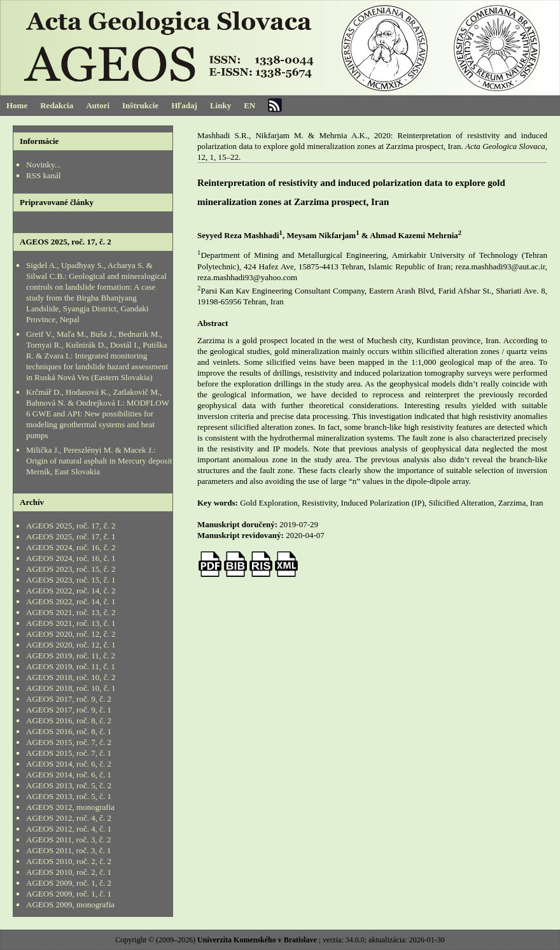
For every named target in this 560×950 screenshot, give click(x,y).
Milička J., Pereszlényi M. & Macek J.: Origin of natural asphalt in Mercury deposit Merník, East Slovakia (99, 461)
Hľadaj (184, 105)
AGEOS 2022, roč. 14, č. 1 (71, 601)
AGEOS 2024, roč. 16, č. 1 (71, 558)
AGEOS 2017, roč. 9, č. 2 (69, 699)
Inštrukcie (140, 105)
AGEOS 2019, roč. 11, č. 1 (71, 666)
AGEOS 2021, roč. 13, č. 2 (71, 612)
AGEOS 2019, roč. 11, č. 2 (71, 656)
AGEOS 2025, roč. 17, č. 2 (71, 526)
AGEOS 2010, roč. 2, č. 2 (69, 861)
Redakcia (57, 105)
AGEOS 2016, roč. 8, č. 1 (69, 731)
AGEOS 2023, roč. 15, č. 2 (71, 569)
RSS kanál (44, 175)
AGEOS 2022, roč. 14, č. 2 (71, 591)
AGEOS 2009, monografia (70, 904)
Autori (98, 105)
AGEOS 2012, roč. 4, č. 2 (69, 818)
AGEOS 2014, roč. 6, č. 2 (69, 764)
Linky (220, 105)
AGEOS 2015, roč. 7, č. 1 (69, 753)
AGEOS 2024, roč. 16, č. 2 (71, 547)
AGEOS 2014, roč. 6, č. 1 (69, 775)
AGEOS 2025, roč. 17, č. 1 (71, 536)
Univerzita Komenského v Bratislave (257, 940)
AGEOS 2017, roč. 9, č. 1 (69, 710)
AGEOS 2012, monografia (70, 807)
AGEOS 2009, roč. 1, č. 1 (69, 894)
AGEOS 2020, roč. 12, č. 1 (71, 645)
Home (17, 105)
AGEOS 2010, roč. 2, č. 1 (69, 872)
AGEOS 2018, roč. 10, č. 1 (71, 688)
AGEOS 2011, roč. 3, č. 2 (68, 840)
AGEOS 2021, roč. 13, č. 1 (71, 623)
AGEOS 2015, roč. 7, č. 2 (69, 742)
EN (249, 105)
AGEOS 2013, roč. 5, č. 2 (69, 785)
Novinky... (43, 165)
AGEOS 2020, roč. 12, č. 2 (71, 634)
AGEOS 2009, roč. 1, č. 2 (69, 883)
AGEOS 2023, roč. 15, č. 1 (71, 580)
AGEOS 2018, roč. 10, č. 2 (71, 677)
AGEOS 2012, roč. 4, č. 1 (69, 829)
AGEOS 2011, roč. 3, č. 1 (68, 850)
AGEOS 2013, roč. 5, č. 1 (69, 796)
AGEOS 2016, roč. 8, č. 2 (69, 720)
